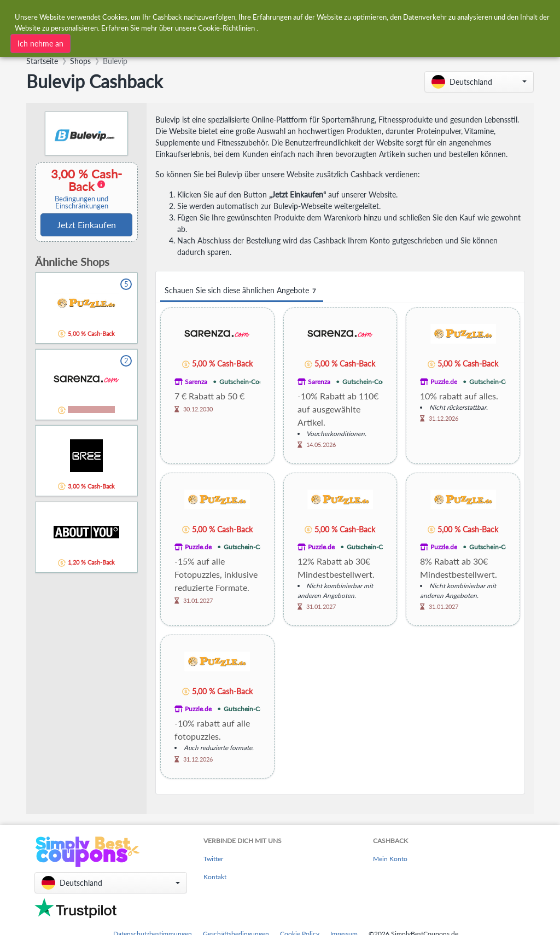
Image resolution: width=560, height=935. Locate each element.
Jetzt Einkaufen (86, 225)
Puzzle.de (444, 382)
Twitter (213, 859)
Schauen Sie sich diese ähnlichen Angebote (242, 291)
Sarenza (196, 382)
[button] (479, 82)
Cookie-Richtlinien (226, 26)
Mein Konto (390, 859)
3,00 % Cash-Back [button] (81, 188)
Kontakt (215, 877)
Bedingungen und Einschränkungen (81, 202)
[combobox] (174, 42)
